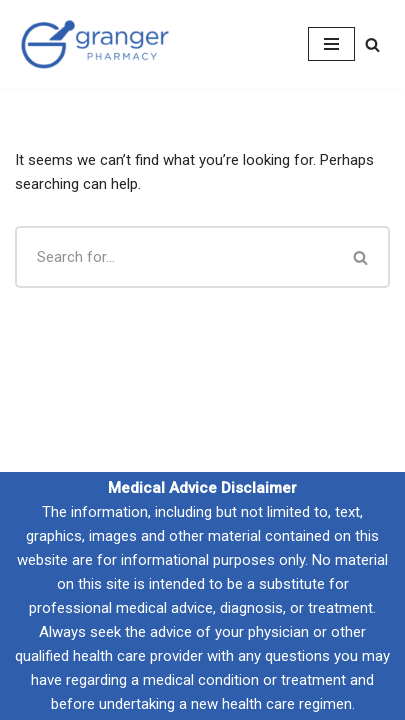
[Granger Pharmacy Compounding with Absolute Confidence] (95, 44)
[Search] (372, 44)
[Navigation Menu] (331, 44)
